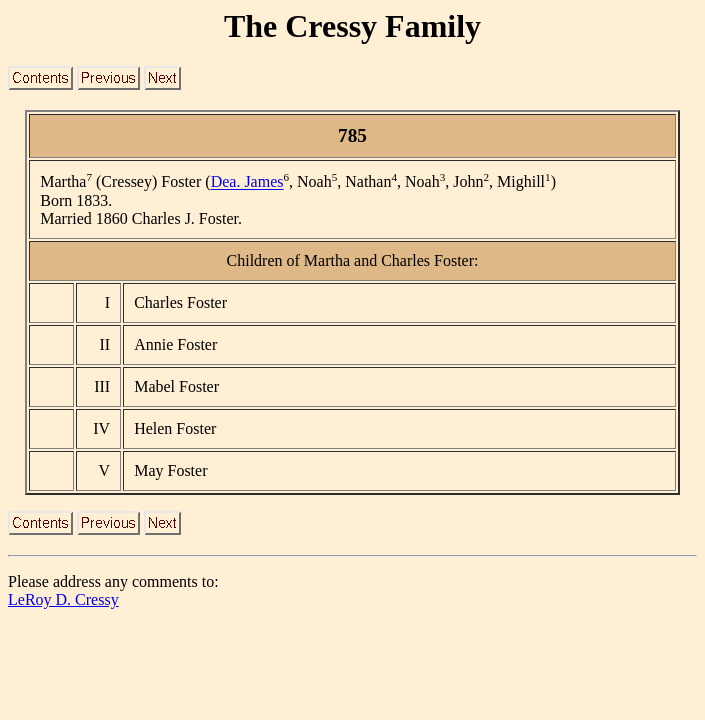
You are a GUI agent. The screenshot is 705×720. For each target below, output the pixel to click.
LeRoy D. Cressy (63, 599)
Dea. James (247, 182)
